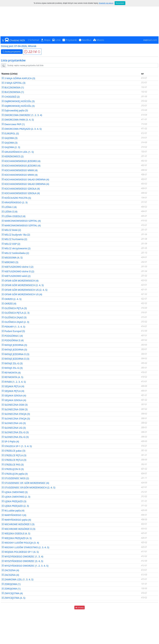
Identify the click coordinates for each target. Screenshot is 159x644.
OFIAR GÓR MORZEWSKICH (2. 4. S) (23, 285)
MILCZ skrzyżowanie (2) (16, 248)
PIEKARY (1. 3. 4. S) (13, 327)
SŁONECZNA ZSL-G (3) (15, 432)
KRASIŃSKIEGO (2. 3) (14, 202)
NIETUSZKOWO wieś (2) (16, 276)
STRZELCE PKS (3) (12, 465)
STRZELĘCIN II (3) (13, 469)
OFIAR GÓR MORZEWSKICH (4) (20, 281)
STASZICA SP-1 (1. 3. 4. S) (17, 446)
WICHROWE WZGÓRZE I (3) (18, 524)
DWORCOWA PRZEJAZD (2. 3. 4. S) (21, 129)
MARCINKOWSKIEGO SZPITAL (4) (21, 221)
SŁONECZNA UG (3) (14, 423)
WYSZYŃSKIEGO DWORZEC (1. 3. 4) (22, 557)
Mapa (46, 40)
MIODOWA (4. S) (12, 258)
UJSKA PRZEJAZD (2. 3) (15, 506)
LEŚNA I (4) (9, 207)
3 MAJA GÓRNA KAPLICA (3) (18, 78)
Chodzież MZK (13, 40)
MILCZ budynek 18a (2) (16, 235)
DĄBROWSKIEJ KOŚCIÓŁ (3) (18, 101)
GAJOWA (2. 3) (11, 147)
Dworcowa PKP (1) (13, 124)
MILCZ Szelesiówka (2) (15, 253)
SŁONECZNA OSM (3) (15, 405)
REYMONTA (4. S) (12, 377)
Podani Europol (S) (13, 331)
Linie (56, 40)
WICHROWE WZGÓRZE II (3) (18, 529)
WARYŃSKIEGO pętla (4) (16, 520)
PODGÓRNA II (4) (13, 340)
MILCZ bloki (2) (11, 230)
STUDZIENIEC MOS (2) (15, 478)
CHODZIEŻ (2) (11, 97)
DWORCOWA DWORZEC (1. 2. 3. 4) (22, 115)
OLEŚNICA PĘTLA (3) (14, 308)
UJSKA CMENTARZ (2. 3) (16, 497)
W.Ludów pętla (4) (13, 511)
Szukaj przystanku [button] (12, 52)
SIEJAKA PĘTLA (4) (13, 386)
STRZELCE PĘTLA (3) (14, 455)
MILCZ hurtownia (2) (14, 239)
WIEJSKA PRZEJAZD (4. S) (16, 538)
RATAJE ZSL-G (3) (12, 363)
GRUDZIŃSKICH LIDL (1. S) (18, 152)
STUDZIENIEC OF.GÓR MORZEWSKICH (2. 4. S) (28, 487)
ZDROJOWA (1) (11, 584)
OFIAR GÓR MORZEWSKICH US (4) (22, 294)
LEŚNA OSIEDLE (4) (13, 216)
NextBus (85, 40)
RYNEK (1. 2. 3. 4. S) (14, 382)
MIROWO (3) (10, 262)
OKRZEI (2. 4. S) (11, 299)
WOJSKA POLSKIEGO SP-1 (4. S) (20, 552)
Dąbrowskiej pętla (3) (15, 110)
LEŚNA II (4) (9, 212)
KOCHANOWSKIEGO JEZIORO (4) (21, 161)
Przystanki (70, 40)
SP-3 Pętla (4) (10, 441)
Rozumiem (120, 3)
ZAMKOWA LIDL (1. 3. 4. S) (17, 579)
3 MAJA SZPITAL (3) (13, 83)
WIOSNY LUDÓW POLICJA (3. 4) (20, 543)
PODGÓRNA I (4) (12, 336)
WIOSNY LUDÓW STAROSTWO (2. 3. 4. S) (25, 547)
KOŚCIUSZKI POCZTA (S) (16, 198)
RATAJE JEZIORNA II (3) (15, 354)
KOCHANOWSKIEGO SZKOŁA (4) (21, 189)
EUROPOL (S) (10, 133)
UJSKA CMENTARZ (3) (15, 492)
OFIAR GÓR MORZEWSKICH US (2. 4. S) (24, 290)
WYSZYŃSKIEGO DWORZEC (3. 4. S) (22, 561)
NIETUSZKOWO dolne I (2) (17, 267)
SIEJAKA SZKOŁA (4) (14, 396)
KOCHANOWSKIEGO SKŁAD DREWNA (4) (25, 179)
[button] (32, 52)
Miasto (99, 40)
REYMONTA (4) (11, 373)
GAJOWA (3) (9, 138)
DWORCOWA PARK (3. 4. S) (18, 120)
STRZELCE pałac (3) (13, 451)
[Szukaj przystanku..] (82, 65)
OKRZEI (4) (9, 304)
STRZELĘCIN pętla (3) (15, 474)
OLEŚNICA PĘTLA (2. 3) (15, 313)
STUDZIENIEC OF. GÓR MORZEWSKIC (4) (25, 483)
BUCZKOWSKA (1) (13, 87)
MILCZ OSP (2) (11, 244)
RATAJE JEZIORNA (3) (14, 345)
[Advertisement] (79, 18)
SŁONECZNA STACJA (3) (16, 414)
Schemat (34, 40)
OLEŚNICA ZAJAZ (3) (14, 317)
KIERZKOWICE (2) (12, 156)
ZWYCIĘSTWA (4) (12, 593)
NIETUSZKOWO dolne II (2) (18, 271)
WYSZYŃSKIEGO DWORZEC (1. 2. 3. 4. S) (25, 566)
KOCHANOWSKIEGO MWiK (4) (19, 170)
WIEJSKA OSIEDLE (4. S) (16, 533)
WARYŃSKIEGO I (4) (14, 515)
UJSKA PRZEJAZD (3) (14, 501)
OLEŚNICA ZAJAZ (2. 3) (15, 322)
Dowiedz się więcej (106, 3)
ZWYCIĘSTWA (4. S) (13, 598)
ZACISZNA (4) (10, 570)
